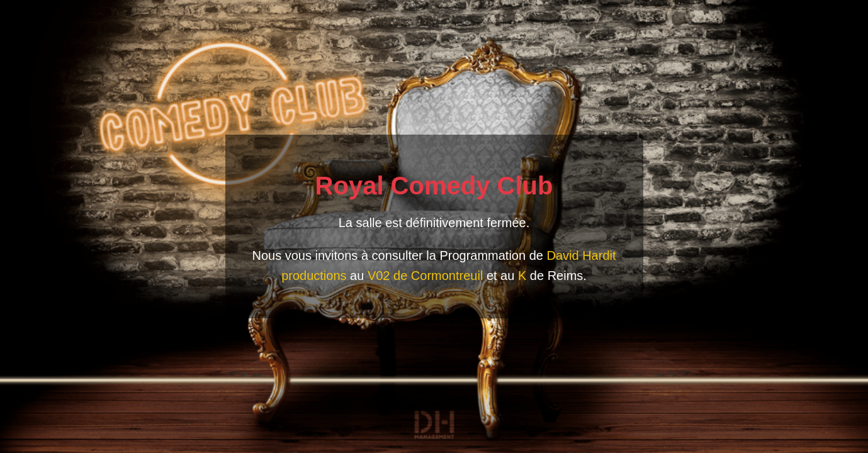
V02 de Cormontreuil (425, 276)
